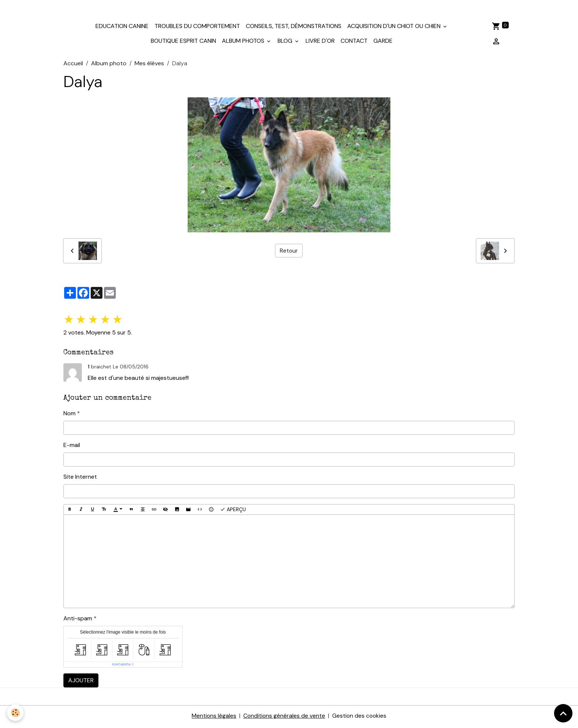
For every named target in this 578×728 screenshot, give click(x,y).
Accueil (73, 65)
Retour (289, 252)
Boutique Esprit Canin (183, 43)
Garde (383, 43)
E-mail (72, 447)
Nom (69, 415)
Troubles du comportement (197, 28)
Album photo (109, 65)
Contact (354, 43)
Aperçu (233, 511)
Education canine (122, 28)
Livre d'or (320, 43)
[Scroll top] (563, 713)
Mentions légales (213, 717)
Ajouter (81, 682)
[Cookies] (16, 713)
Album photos (244, 43)
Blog (286, 43)
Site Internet (80, 479)
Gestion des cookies (360, 717)
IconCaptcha (121, 666)
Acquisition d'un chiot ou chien (395, 28)
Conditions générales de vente (284, 717)
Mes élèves (149, 65)
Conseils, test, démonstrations (294, 28)
